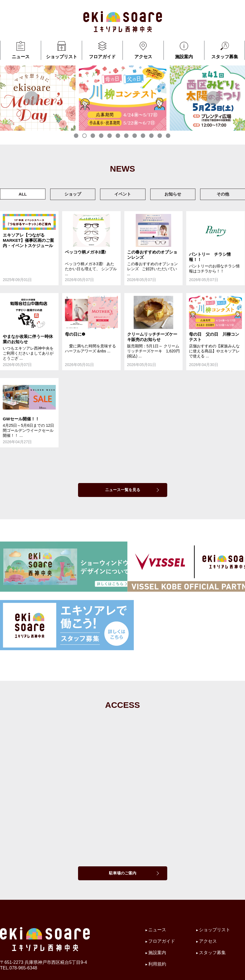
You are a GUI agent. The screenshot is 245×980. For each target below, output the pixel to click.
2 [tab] (85, 136)
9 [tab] (144, 136)
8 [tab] (135, 136)
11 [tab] (160, 136)
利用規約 (157, 964)
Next (213, 98)
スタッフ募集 (225, 50)
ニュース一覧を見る (123, 490)
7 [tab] (127, 136)
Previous (32, 98)
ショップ (73, 194)
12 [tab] (169, 136)
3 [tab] (93, 136)
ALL (23, 194)
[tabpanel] (123, 98)
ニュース (21, 50)
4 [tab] (102, 136)
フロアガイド (102, 50)
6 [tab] (118, 136)
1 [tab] (77, 136)
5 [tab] (110, 136)
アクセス (143, 50)
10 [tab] (152, 136)
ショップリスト (61, 50)
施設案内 (184, 50)
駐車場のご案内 (123, 873)
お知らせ (173, 194)
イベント (123, 194)
